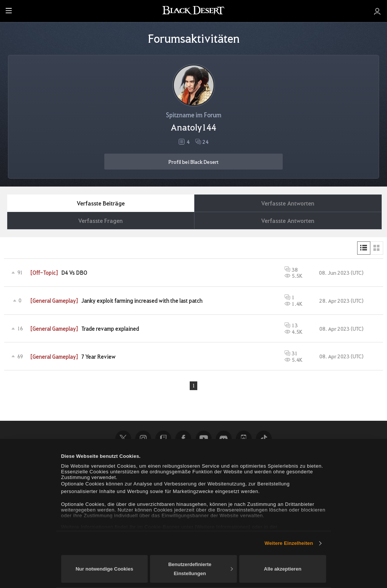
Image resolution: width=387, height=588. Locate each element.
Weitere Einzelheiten (289, 543)
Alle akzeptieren (283, 569)
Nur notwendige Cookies (104, 569)
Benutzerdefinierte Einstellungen (200, 569)
